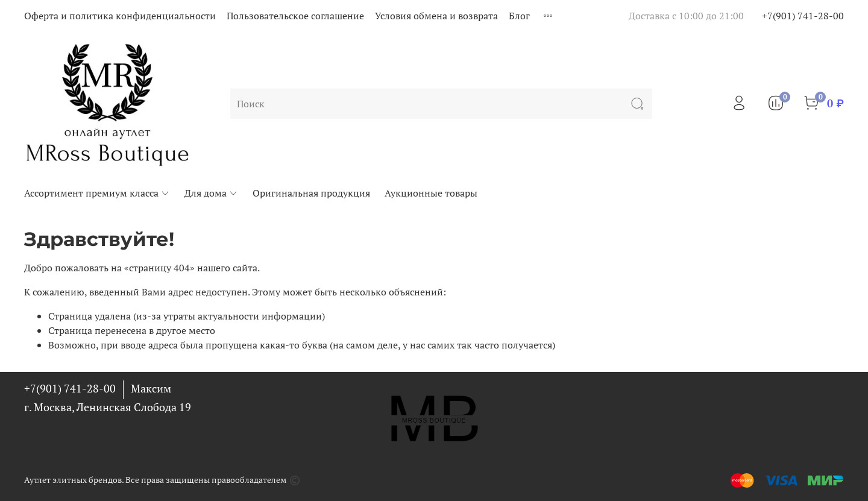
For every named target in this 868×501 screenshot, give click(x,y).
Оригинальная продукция (311, 193)
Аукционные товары (431, 193)
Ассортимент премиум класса (97, 193)
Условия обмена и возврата (436, 16)
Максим (151, 388)
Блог (519, 16)
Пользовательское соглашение (295, 16)
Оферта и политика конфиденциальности (120, 16)
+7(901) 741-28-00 (803, 16)
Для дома (211, 193)
